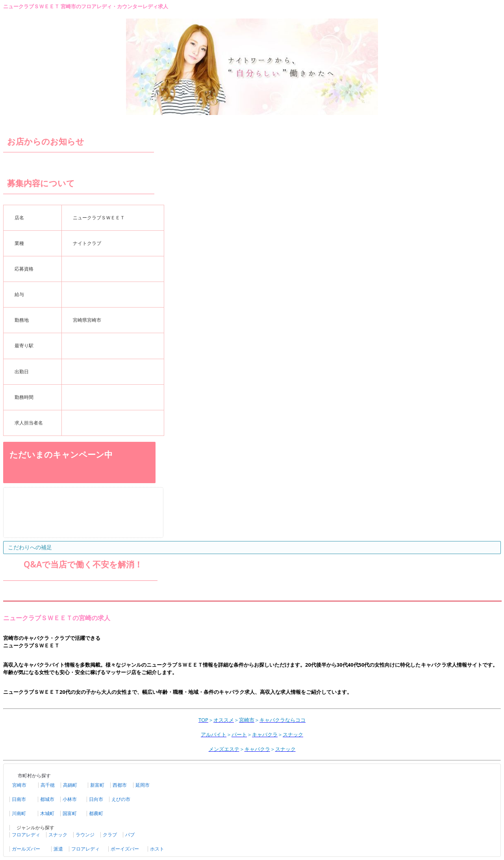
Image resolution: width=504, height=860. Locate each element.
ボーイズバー (125, 849)
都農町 (96, 814)
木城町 (47, 814)
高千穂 (48, 785)
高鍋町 (70, 785)
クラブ (110, 835)
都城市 (47, 799)
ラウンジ (85, 835)
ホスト (157, 849)
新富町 (97, 785)
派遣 (58, 849)
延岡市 (143, 785)
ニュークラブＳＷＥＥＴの (41, 618)
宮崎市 (19, 785)
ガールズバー (26, 849)
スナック (58, 835)
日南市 (19, 799)
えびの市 (121, 799)
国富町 (70, 814)
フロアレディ (26, 835)
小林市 (70, 799)
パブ (130, 835)
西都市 (120, 785)
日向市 (96, 799)
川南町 (19, 814)
